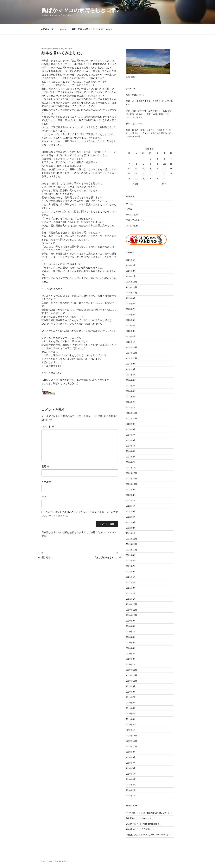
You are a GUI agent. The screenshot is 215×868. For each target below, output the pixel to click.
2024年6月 (131, 380)
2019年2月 (131, 725)
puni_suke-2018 (65, 49)
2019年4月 (131, 714)
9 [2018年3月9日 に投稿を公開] (157, 163)
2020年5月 (131, 643)
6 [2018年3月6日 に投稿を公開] (136, 163)
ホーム (63, 29)
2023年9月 (131, 424)
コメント (48, 427)
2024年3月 (131, 397)
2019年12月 (131, 670)
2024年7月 (131, 375)
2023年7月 (131, 435)
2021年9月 (131, 555)
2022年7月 (131, 500)
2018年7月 (131, 763)
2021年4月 (131, 582)
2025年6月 (131, 315)
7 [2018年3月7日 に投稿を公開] (143, 163)
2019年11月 (131, 675)
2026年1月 (131, 276)
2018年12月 (131, 736)
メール (46, 482)
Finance (145, 818)
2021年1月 (131, 599)
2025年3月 (131, 331)
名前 (45, 466)
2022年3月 (131, 522)
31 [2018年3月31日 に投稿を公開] (164, 179)
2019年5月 (131, 708)
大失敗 (129, 209)
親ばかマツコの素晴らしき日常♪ (80, 10)
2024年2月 (131, 402)
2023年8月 (131, 429)
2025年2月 (131, 336)
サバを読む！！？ (134, 813)
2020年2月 (131, 659)
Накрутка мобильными (156, 813)
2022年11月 (131, 479)
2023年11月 (131, 413)
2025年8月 (131, 304)
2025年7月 (131, 309)
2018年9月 (131, 752)
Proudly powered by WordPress (55, 861)
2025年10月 (131, 293)
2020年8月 (131, 626)
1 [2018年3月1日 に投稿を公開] (150, 158)
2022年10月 (131, 484)
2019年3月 (131, 719)
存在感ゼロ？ (132, 824)
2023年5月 (131, 446)
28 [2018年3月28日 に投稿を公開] (143, 179)
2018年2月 (131, 790)
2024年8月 (131, 369)
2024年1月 (131, 407)
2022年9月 (131, 489)
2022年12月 (131, 473)
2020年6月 (131, 637)
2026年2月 (131, 271)
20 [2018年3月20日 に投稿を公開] (136, 174)
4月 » (164, 184)
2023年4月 (131, 451)
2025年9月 (131, 298)
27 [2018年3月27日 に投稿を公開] (136, 179)
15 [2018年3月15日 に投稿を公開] (150, 169)
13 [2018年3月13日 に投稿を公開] (136, 169)
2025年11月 (131, 287)
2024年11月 (131, 353)
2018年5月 (131, 774)
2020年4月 (131, 648)
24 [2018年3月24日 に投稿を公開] (164, 174)
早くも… (130, 204)
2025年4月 (131, 325)
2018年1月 (131, 796)
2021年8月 (131, 561)
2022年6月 (131, 506)
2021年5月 (131, 577)
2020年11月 (131, 610)
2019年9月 (131, 686)
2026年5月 (131, 260)
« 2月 (135, 184)
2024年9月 (131, 364)
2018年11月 (131, 741)
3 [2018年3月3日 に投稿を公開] (164, 158)
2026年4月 (131, 265)
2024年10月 (131, 358)
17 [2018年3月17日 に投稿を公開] (164, 169)
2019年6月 (131, 703)
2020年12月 (131, 604)
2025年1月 (131, 342)
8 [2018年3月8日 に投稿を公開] (150, 163)
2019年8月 (131, 692)
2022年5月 (131, 511)
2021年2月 (131, 593)
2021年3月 (131, 588)
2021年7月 (131, 566)
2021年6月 (131, 572)
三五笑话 (146, 829)
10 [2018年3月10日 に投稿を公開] (164, 163)
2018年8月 (131, 757)
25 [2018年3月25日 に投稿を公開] (171, 174)
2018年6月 (131, 768)
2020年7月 (131, 632)
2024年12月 (131, 347)
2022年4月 (131, 517)
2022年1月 (131, 533)
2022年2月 (131, 528)
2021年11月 (131, 544)
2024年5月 (131, 386)
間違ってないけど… (135, 220)
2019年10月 (131, 681)
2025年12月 (131, 282)
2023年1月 (131, 468)
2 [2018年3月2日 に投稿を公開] (157, 158)
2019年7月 (131, 697)
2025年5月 (131, 320)
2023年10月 (131, 418)
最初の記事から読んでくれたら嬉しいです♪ (92, 29)
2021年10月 (131, 550)
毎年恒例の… (132, 818)
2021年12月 (131, 539)
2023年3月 (131, 457)
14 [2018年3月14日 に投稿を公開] (143, 169)
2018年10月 (131, 747)
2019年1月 (131, 730)
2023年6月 (131, 440)
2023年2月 (131, 462)
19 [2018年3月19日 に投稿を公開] (129, 174)
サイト (45, 497)
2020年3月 (131, 654)
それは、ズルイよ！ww (137, 835)
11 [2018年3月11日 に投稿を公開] (171, 163)
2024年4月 (131, 391)
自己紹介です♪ (48, 29)
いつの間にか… (133, 226)
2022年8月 (131, 495)
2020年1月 (131, 664)
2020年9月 (131, 621)
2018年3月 (131, 785)
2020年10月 (131, 615)
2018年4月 (131, 779)
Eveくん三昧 (132, 215)
